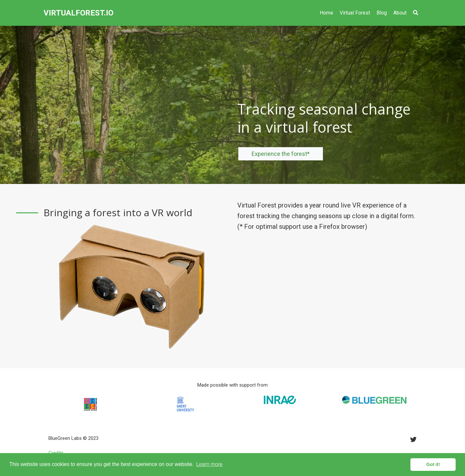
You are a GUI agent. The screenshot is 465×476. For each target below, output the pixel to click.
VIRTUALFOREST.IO (78, 13)
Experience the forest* (281, 154)
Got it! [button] (433, 464)
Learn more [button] (209, 464)
